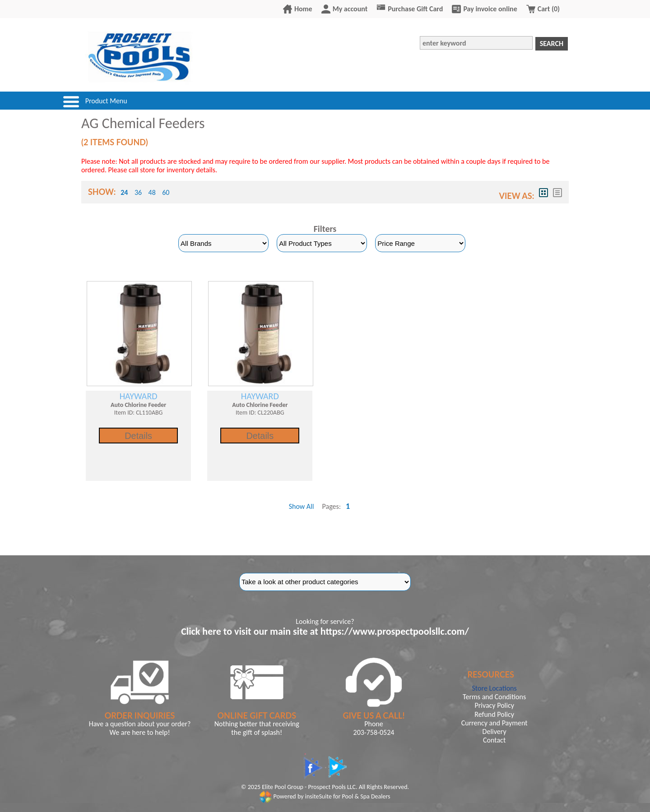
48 (152, 192)
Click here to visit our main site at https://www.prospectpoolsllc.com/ (325, 631)
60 (166, 192)
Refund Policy (494, 714)
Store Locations (494, 688)
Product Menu (106, 101)
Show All (302, 506)
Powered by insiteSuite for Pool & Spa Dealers (325, 796)
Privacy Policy (494, 705)
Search (552, 44)
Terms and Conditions (494, 697)
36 (138, 192)
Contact (494, 740)
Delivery (494, 731)
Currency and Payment (494, 723)
